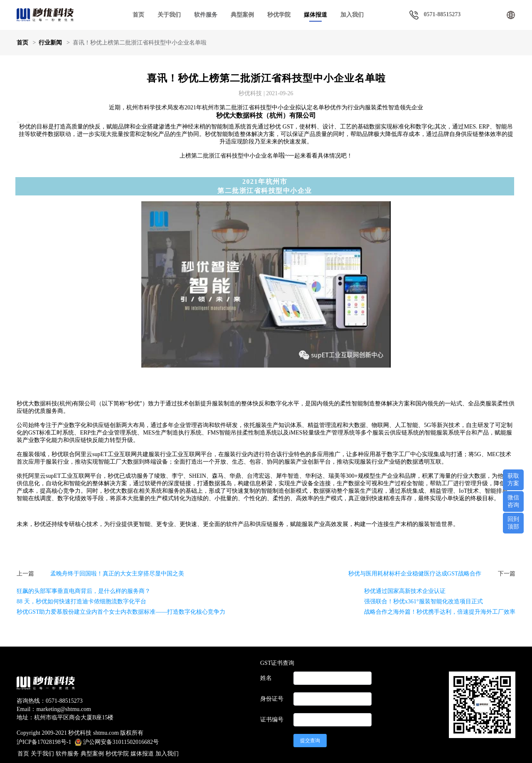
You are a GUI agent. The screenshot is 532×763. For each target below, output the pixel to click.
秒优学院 (279, 15)
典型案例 (242, 15)
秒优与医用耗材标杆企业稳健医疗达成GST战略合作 (415, 574)
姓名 (266, 678)
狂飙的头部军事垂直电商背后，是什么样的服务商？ (84, 591)
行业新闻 (50, 43)
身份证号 (272, 699)
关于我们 (169, 15)
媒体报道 (315, 15)
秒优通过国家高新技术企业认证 (405, 591)
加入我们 (352, 15)
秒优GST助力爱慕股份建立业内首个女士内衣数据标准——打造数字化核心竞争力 (121, 612)
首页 (138, 15)
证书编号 (272, 720)
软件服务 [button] (206, 15)
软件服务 (67, 754)
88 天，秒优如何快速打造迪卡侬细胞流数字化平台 (81, 601)
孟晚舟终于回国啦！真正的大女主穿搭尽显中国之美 (117, 574)
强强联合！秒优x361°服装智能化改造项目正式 (424, 601)
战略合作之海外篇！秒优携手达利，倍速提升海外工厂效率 (440, 612)
